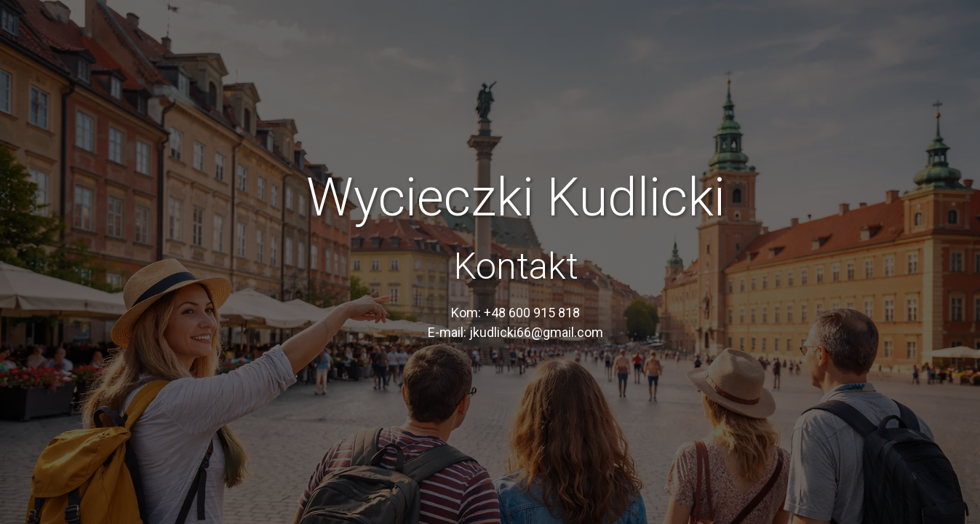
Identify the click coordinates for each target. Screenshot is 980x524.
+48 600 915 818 (532, 313)
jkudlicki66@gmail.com (536, 332)
